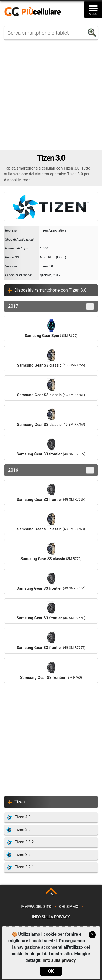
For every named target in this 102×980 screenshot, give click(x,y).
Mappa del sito (37, 907)
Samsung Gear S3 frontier (51, 447)
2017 (51, 306)
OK (51, 971)
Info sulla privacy (51, 917)
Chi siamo (69, 907)
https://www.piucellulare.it (35, 12)
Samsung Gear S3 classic (51, 358)
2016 (51, 470)
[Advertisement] (51, 95)
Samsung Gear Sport (51, 329)
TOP (52, 894)
